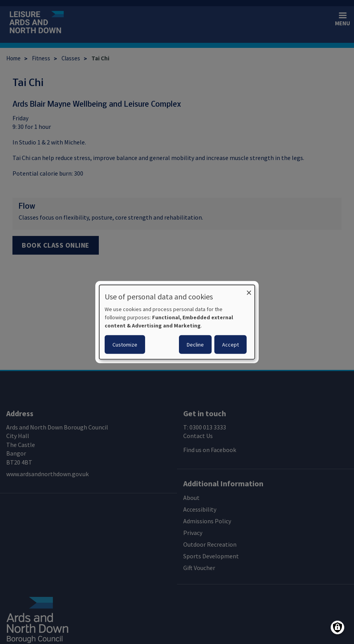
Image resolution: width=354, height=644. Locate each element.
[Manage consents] (337, 627)
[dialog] (177, 322)
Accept (230, 344)
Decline (195, 344)
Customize (125, 344)
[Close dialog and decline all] (249, 290)
